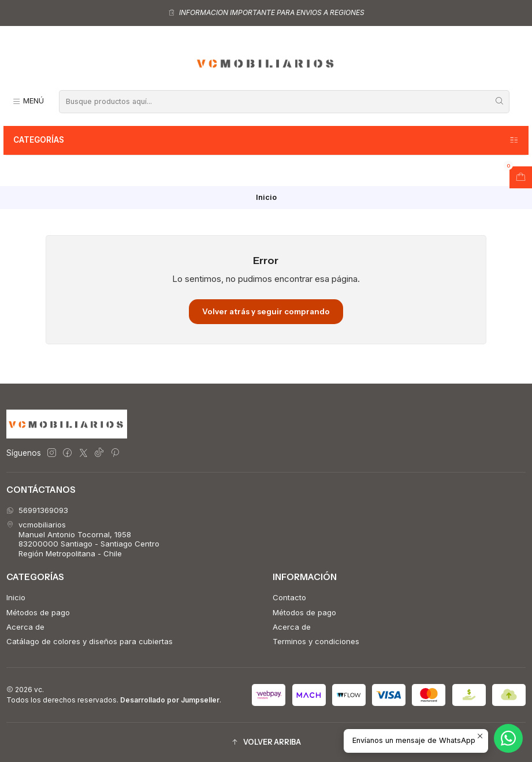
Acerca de (25, 627)
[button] (266, 743)
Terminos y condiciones (316, 641)
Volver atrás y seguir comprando (266, 311)
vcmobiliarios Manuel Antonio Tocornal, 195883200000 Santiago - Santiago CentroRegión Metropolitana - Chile (83, 539)
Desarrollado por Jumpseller (170, 700)
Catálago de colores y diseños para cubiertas (90, 641)
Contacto (289, 597)
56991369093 (37, 510)
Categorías (266, 140)
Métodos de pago (38, 612)
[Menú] (28, 101)
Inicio (16, 597)
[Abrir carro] (521, 177)
